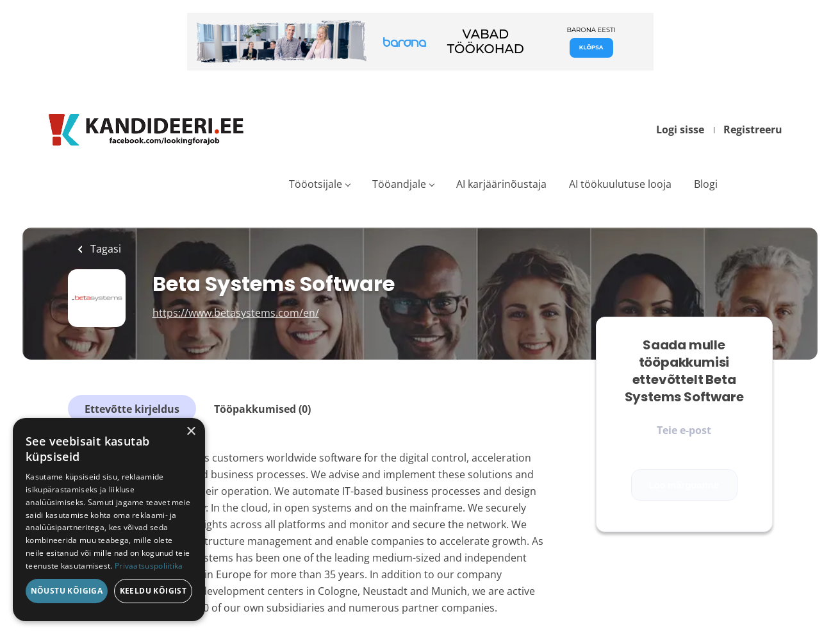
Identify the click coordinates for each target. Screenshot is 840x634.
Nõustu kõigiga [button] (67, 591)
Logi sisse (680, 129)
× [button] (191, 432)
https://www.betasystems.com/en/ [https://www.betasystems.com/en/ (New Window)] (236, 313)
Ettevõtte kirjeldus (132, 409)
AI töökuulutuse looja (620, 184)
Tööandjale (399, 184)
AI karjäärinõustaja (501, 184)
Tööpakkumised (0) (262, 409)
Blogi (706, 184)
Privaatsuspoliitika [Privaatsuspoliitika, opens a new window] (149, 566)
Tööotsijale (316, 184)
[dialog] (109, 520)
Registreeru (753, 129)
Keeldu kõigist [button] (153, 591)
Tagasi (104, 249)
